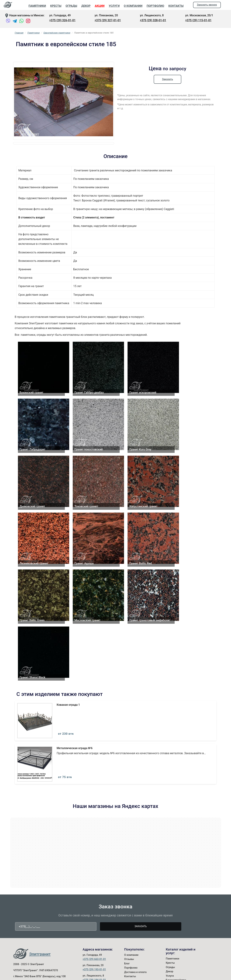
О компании (131, 976)
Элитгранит (40, 975)
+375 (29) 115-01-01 (198, 20)
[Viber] (8, 22)
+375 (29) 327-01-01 (108, 20)
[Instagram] (28, 22)
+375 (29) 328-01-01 (153, 20)
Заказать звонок (207, 5)
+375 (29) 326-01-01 (62, 20)
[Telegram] (15, 22)
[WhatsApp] (21, 22)
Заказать (167, 79)
